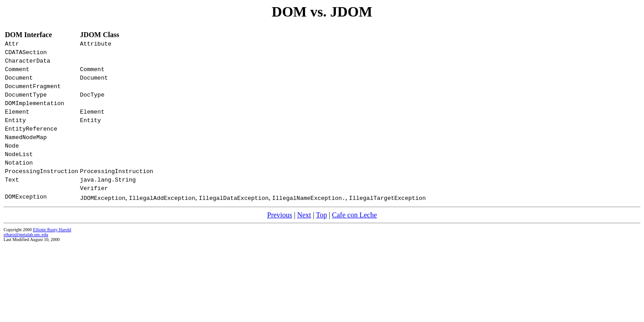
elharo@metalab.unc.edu (26, 259)
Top (321, 239)
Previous (280, 239)
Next (304, 239)
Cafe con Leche (354, 239)
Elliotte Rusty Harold (52, 254)
